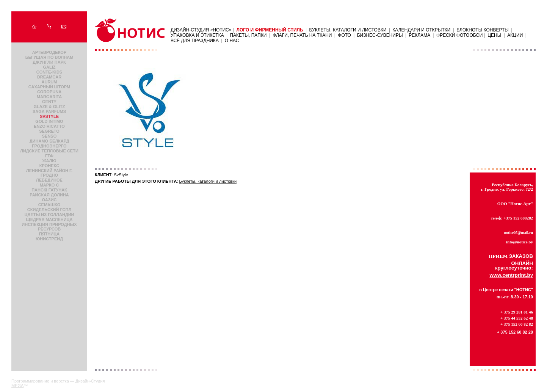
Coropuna (49, 92)
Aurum (49, 82)
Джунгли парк (49, 62)
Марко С (49, 185)
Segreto (49, 131)
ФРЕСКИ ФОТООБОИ (460, 35)
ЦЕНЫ (494, 35)
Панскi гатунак (49, 190)
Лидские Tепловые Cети (49, 151)
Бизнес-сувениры (380, 35)
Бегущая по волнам (49, 57)
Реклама (419, 35)
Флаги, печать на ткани (302, 35)
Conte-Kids (49, 72)
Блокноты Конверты (483, 30)
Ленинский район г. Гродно (49, 173)
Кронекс (49, 166)
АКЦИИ (515, 35)
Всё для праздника (195, 41)
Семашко (49, 205)
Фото (344, 35)
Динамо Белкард (49, 141)
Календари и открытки (421, 30)
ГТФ (49, 156)
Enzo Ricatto (49, 126)
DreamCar (49, 77)
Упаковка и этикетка (197, 35)
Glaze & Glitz (49, 107)
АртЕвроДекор (49, 52)
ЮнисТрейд (49, 239)
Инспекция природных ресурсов (49, 227)
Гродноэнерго (49, 146)
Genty (49, 102)
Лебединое (49, 180)
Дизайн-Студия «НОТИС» (202, 30)
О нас (232, 41)
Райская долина (49, 195)
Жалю (49, 161)
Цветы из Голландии (49, 215)
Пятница (49, 234)
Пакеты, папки (248, 35)
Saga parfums (49, 111)
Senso (49, 136)
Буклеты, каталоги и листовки (348, 30)
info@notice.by (520, 242)
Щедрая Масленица (49, 220)
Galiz (49, 67)
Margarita (49, 97)
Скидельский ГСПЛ (49, 210)
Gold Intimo (49, 121)
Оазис (49, 200)
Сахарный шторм (49, 87)
